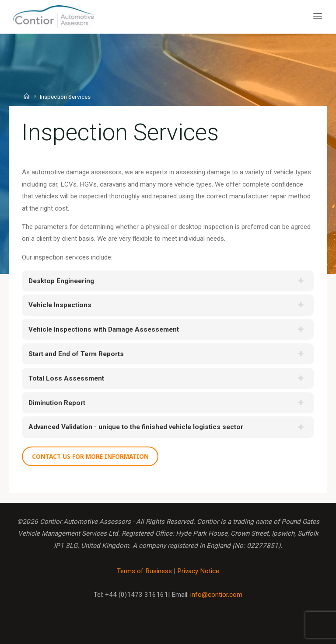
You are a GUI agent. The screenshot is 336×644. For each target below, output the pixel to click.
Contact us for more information (90, 456)
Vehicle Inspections (60, 305)
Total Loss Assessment (66, 378)
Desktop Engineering (61, 281)
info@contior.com (216, 595)
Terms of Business (144, 571)
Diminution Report (57, 403)
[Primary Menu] (318, 16)
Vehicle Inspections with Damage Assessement (104, 330)
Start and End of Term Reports (76, 354)
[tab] (168, 281)
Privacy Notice (198, 571)
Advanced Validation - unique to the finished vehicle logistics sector (136, 427)
